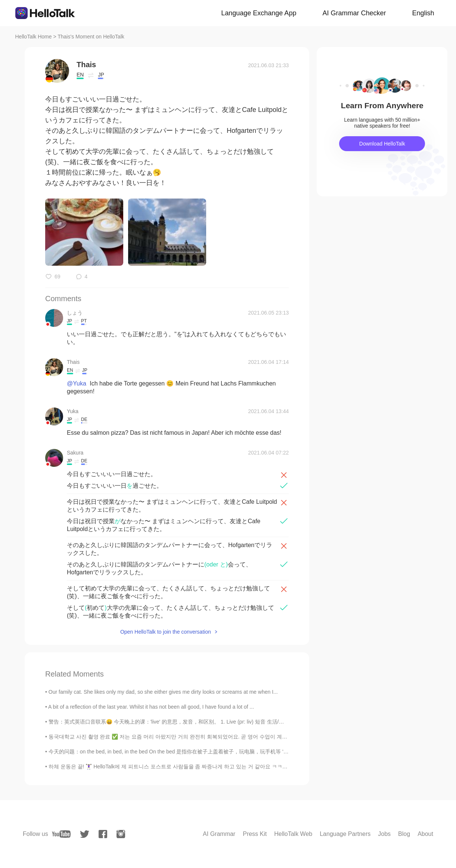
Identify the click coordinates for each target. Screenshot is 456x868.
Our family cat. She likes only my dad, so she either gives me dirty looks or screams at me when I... (163, 692)
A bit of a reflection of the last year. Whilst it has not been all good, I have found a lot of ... (151, 707)
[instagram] (121, 834)
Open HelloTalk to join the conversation (166, 632)
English (423, 13)
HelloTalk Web (293, 834)
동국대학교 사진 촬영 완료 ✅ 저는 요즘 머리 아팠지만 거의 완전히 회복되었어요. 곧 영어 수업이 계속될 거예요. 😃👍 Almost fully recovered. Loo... (221, 737)
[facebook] (103, 834)
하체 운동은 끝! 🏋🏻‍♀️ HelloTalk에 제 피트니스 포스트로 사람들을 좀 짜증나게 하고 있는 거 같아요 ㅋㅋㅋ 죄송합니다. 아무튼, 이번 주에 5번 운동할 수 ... (223, 766)
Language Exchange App (259, 13)
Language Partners (345, 834)
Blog (404, 834)
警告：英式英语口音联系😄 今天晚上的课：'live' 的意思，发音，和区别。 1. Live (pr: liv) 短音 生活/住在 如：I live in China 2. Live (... (203, 722)
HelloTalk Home (34, 37)
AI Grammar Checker (354, 13)
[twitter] (85, 834)
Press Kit (255, 834)
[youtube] (61, 834)
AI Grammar (219, 834)
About (425, 834)
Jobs (384, 834)
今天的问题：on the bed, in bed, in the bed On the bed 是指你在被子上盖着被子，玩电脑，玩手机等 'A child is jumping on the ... (197, 752)
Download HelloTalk (382, 144)
